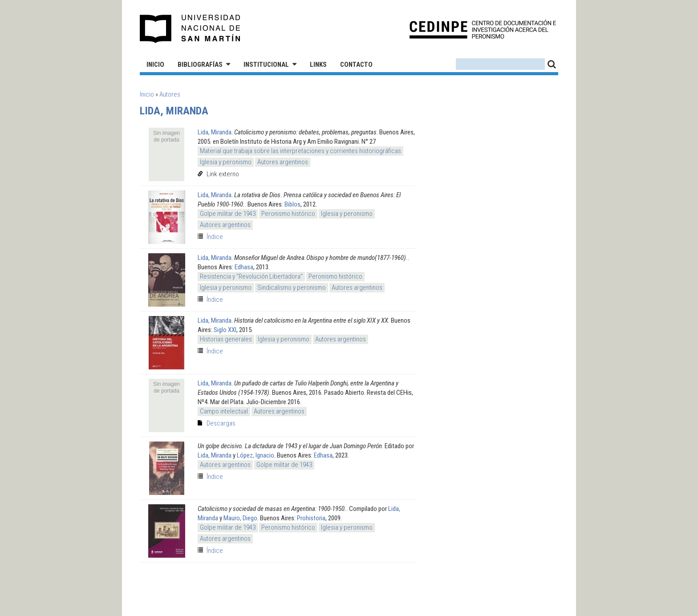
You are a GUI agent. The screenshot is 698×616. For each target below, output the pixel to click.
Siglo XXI (225, 330)
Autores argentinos (283, 162)
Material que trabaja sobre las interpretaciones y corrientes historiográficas (300, 151)
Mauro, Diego (240, 518)
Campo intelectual (224, 411)
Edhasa (244, 267)
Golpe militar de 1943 (228, 214)
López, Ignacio (256, 455)
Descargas (221, 423)
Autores (170, 94)
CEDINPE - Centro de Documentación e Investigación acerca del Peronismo (483, 29)
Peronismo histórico (288, 214)
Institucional (266, 65)
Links (318, 65)
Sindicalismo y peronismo (292, 288)
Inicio (155, 65)
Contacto (356, 65)
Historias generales (226, 339)
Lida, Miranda (215, 132)
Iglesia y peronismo (226, 162)
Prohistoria (311, 518)
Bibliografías (200, 65)
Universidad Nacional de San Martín (190, 29)
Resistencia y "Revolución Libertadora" (251, 276)
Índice (215, 237)
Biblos (292, 204)
